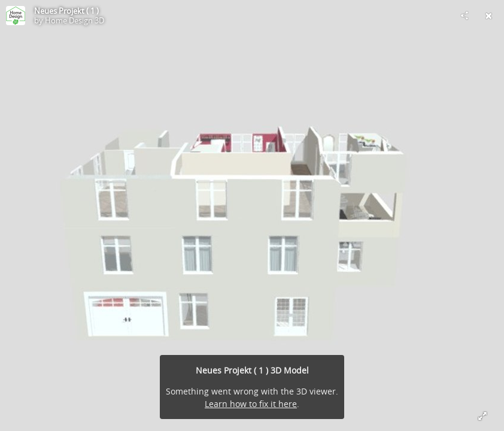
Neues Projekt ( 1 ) (66, 11)
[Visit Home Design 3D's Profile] (16, 16)
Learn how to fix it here (251, 404)
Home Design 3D (75, 20)
